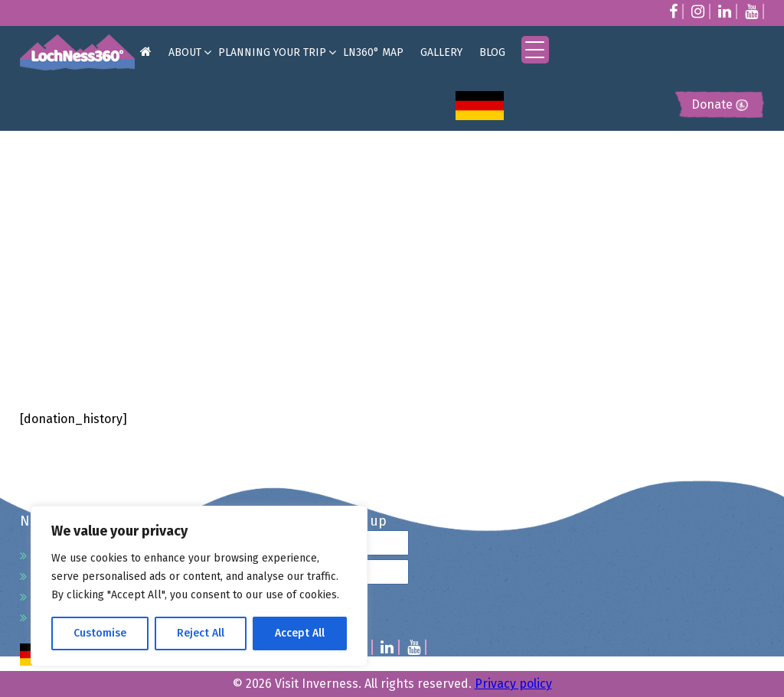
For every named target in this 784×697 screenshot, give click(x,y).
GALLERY (441, 52)
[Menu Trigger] (535, 50)
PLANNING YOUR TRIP (272, 52)
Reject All (201, 633)
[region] (199, 586)
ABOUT (185, 52)
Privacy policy (513, 684)
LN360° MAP (373, 52)
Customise (100, 633)
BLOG (492, 52)
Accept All (300, 633)
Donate (720, 104)
